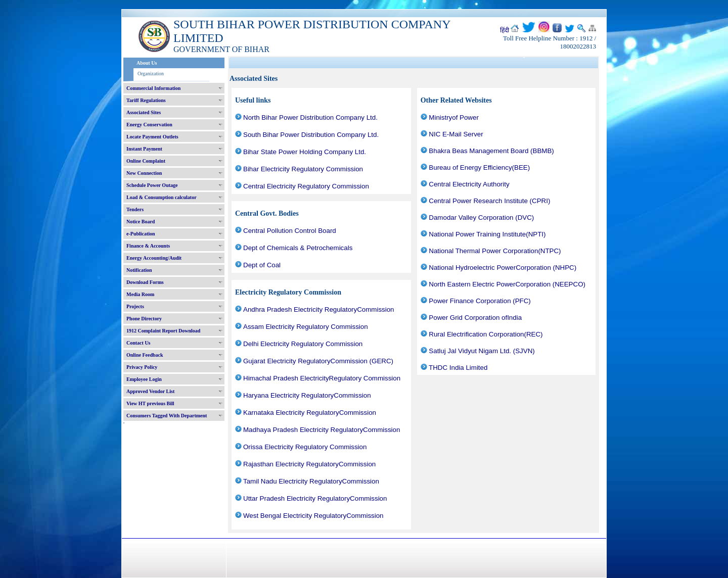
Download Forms (145, 282)
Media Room (140, 294)
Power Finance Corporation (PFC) (480, 301)
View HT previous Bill (150, 403)
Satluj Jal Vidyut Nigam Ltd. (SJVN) (482, 351)
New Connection (144, 173)
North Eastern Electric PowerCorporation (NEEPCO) (507, 284)
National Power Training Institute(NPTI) (487, 234)
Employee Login (144, 379)
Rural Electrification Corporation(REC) (486, 334)
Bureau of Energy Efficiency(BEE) (479, 167)
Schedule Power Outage (152, 185)
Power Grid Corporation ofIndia (475, 318)
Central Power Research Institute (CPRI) (489, 201)
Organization (151, 74)
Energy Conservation (149, 125)
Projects (135, 306)
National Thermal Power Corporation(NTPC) (495, 251)
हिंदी (505, 30)
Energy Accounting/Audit (154, 258)
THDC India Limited (458, 368)
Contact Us (139, 343)
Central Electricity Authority (469, 184)
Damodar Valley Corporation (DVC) (481, 218)
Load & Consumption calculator (162, 197)
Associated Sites (144, 112)
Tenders (135, 209)
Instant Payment (144, 149)
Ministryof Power (454, 117)
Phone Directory (144, 319)
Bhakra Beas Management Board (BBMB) (491, 151)
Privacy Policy (142, 367)
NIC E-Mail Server (456, 134)
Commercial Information (153, 88)
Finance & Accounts (148, 246)
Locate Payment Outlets (152, 137)
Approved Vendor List (150, 391)
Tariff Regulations (146, 100)
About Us (147, 63)
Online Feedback (145, 355)
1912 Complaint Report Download (163, 331)
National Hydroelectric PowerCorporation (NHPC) (503, 268)
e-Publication (141, 234)
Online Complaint (146, 161)
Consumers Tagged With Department (167, 416)
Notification (139, 270)
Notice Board (141, 222)
